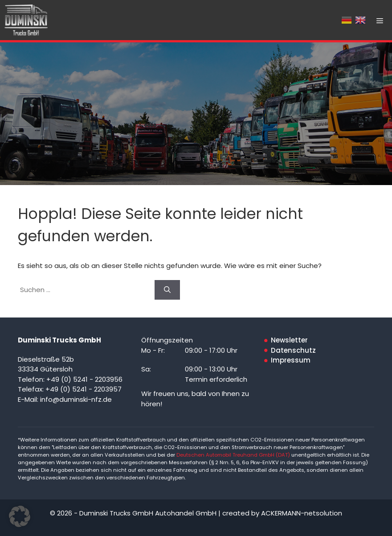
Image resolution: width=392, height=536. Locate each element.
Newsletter (289, 340)
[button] (20, 516)
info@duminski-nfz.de (76, 399)
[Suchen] (167, 290)
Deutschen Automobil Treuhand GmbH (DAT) (234, 455)
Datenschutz (293, 350)
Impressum (291, 360)
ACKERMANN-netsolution (302, 513)
